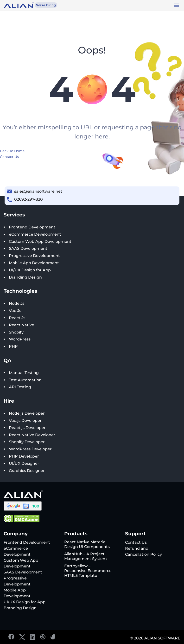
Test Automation (25, 380)
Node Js (17, 303)
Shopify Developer (27, 442)
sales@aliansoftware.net (38, 191)
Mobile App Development (34, 263)
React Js (17, 318)
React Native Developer (32, 435)
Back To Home (12, 151)
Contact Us (9, 157)
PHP (13, 346)
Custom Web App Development (40, 241)
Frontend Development (32, 227)
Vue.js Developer (25, 420)
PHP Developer (24, 456)
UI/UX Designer (24, 463)
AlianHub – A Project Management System (86, 556)
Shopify (16, 332)
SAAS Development (28, 248)
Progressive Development (34, 256)
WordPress (20, 339)
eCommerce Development (35, 234)
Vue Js (15, 311)
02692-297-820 (29, 199)
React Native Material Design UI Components (87, 544)
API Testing (20, 387)
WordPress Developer (30, 449)
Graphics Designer (27, 471)
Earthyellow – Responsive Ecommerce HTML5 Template (88, 571)
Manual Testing (24, 373)
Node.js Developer (27, 413)
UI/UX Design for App (30, 270)
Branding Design (25, 277)
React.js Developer (27, 428)
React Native (22, 325)
